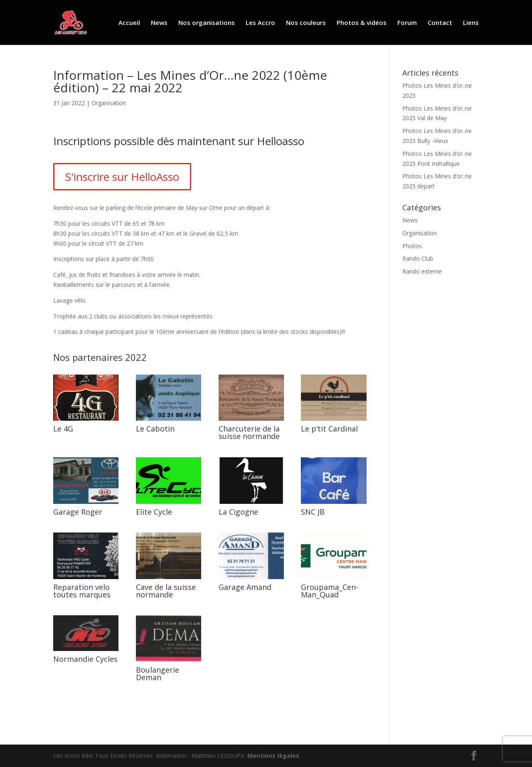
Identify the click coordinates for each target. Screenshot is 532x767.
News (159, 23)
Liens (471, 23)
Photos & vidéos (362, 23)
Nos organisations (207, 23)
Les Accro (260, 23)
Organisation (109, 103)
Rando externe (422, 271)
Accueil (129, 23)
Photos (412, 246)
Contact (440, 23)
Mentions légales (273, 756)
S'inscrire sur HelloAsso (122, 177)
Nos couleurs (306, 23)
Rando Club (418, 258)
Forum (407, 23)
